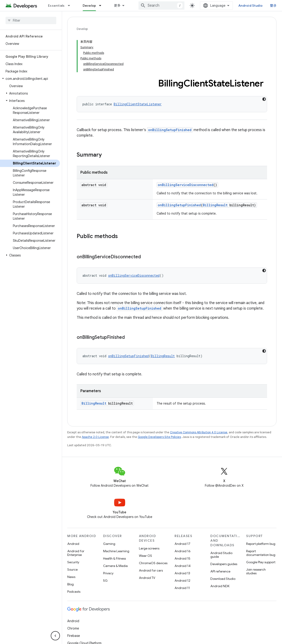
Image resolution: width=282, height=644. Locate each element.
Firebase (74, 636)
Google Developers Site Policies (159, 437)
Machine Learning (116, 551)
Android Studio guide (221, 555)
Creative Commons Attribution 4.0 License (199, 432)
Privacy (108, 573)
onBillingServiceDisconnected (186, 185)
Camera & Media (115, 566)
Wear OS (145, 556)
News (71, 577)
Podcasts (74, 592)
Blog (70, 584)
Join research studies (256, 571)
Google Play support (261, 562)
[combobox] (161, 6)
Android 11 (182, 588)
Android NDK (220, 586)
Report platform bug (261, 544)
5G (105, 581)
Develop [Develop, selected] (89, 6)
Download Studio (223, 579)
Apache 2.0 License (95, 437)
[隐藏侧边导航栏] (55, 636)
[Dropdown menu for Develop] (102, 6)
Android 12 (182, 581)
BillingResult (215, 205)
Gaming (109, 544)
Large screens (149, 548)
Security (73, 562)
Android (73, 544)
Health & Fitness (114, 558)
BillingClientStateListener (138, 104)
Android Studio (251, 6)
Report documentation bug (261, 553)
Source (72, 569)
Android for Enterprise (76, 553)
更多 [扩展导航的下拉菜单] (117, 6)
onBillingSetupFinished (170, 130)
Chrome (73, 628)
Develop (82, 29)
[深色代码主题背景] (264, 99)
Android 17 (182, 544)
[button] (30, 79)
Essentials (56, 6)
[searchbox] (31, 20)
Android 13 (182, 573)
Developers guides (224, 564)
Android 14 (183, 566)
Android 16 (183, 551)
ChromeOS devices (153, 563)
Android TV (147, 578)
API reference (220, 571)
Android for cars (151, 570)
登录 (273, 6)
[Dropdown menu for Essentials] (71, 6)
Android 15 (182, 558)
